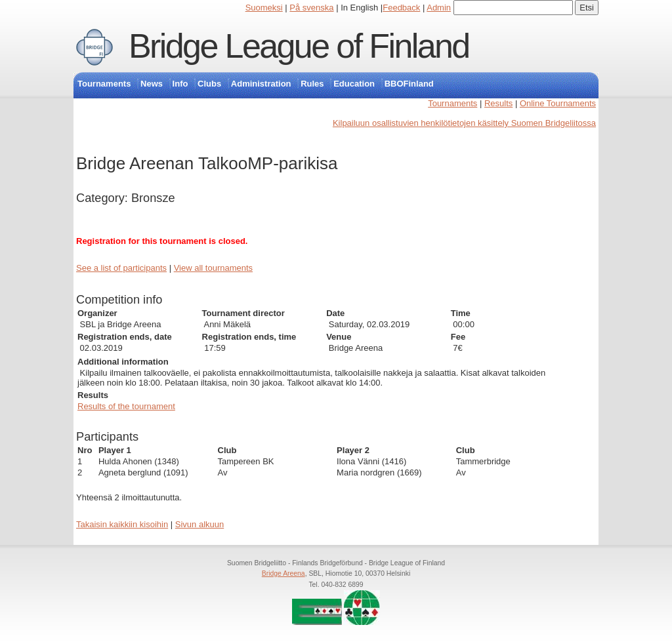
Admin (439, 8)
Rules (312, 84)
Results (498, 103)
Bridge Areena (283, 573)
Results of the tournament (126, 406)
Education (354, 84)
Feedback (401, 8)
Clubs (209, 84)
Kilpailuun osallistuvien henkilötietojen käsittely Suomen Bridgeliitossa (464, 123)
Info (180, 84)
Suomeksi (264, 8)
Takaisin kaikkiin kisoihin (122, 524)
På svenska (311, 8)
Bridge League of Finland (299, 46)
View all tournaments (213, 268)
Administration (261, 84)
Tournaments (104, 84)
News (152, 84)
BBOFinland (409, 84)
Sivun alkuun (199, 524)
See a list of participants (121, 268)
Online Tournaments (558, 103)
